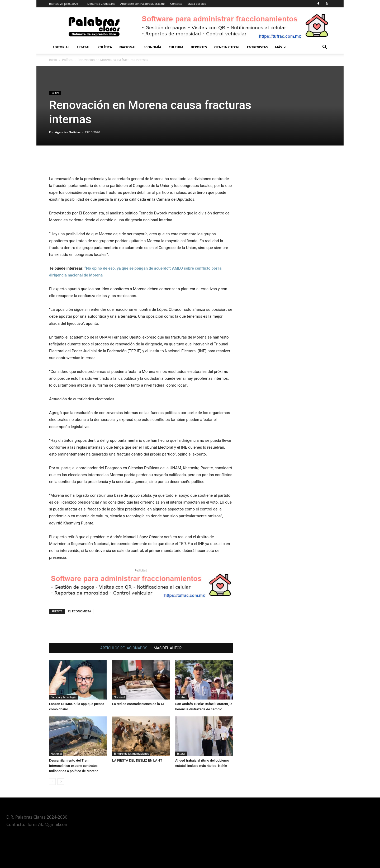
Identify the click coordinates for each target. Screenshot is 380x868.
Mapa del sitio (197, 4)
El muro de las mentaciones (131, 754)
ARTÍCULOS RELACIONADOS (124, 648)
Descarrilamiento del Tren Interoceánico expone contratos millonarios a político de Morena (74, 766)
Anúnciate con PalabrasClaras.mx (143, 4)
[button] (325, 48)
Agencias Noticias (68, 132)
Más (281, 47)
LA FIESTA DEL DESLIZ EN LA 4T (137, 760)
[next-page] (61, 782)
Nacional (128, 47)
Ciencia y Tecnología (63, 697)
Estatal (84, 47)
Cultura (176, 47)
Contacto (176, 4)
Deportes (199, 47)
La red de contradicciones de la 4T (138, 704)
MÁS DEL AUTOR (168, 648)
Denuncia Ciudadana (101, 4)
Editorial (61, 47)
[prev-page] (52, 782)
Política (105, 47)
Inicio (53, 60)
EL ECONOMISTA (80, 611)
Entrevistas (257, 47)
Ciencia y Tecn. (227, 47)
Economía (152, 47)
